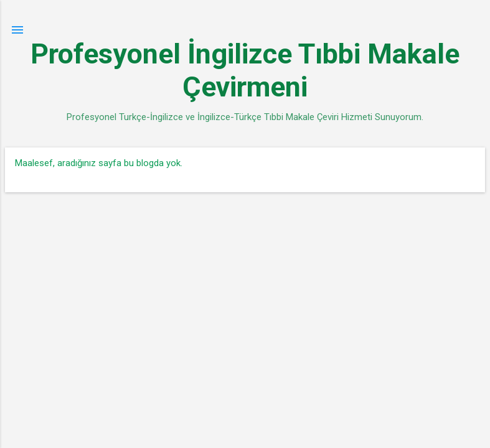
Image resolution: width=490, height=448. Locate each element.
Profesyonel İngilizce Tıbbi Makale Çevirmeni (245, 70)
